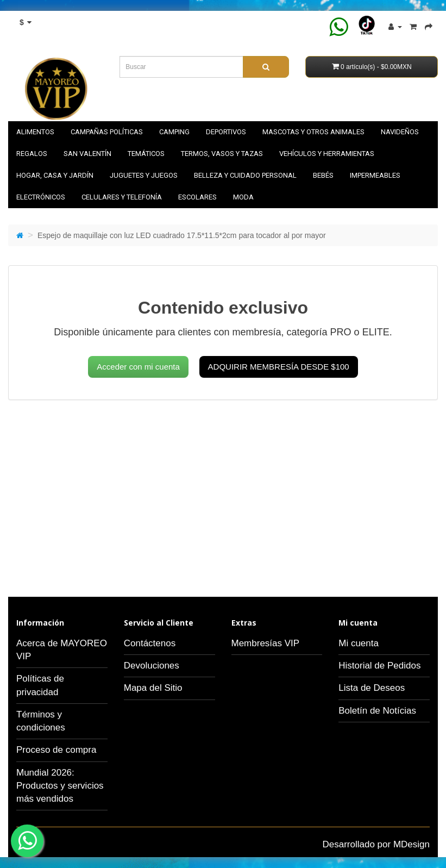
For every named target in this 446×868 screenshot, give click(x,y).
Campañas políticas (107, 132)
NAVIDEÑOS (400, 132)
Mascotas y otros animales (313, 132)
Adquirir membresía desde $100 (279, 367)
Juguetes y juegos (144, 175)
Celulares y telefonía (122, 197)
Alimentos (35, 132)
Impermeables (375, 175)
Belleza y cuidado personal (245, 175)
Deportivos (226, 132)
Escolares (197, 197)
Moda (243, 197)
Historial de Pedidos (379, 666)
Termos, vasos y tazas (222, 154)
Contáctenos (150, 643)
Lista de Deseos (372, 688)
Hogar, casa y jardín (55, 175)
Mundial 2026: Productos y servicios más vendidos (60, 786)
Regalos (32, 154)
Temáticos (146, 154)
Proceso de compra (56, 750)
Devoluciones (152, 666)
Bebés (323, 175)
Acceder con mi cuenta (138, 367)
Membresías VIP (266, 643)
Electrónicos (41, 197)
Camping (174, 132)
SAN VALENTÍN (87, 154)
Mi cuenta (359, 643)
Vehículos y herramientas (327, 154)
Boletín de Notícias (377, 711)
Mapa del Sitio (153, 688)
